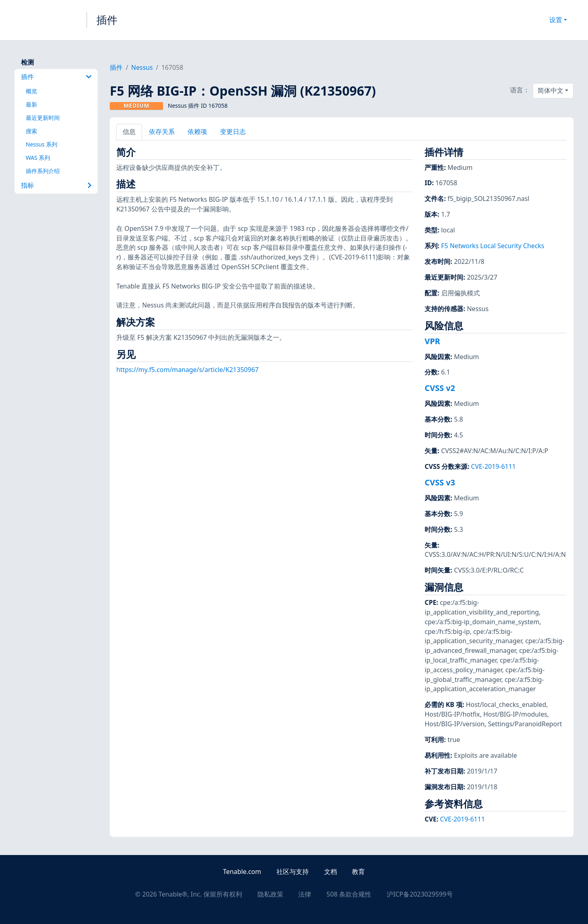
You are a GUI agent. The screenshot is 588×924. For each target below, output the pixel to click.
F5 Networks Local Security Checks (493, 246)
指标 (56, 185)
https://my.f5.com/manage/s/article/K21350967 (187, 370)
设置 (556, 20)
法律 (305, 894)
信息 (129, 132)
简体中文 (550, 90)
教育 (358, 872)
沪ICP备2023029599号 (420, 894)
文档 (331, 872)
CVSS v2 (440, 388)
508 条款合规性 (349, 894)
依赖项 (197, 132)
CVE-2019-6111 (493, 466)
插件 (107, 20)
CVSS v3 (440, 482)
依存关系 (162, 132)
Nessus (142, 67)
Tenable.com (242, 872)
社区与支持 (293, 872)
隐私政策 (270, 894)
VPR (432, 341)
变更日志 (233, 132)
